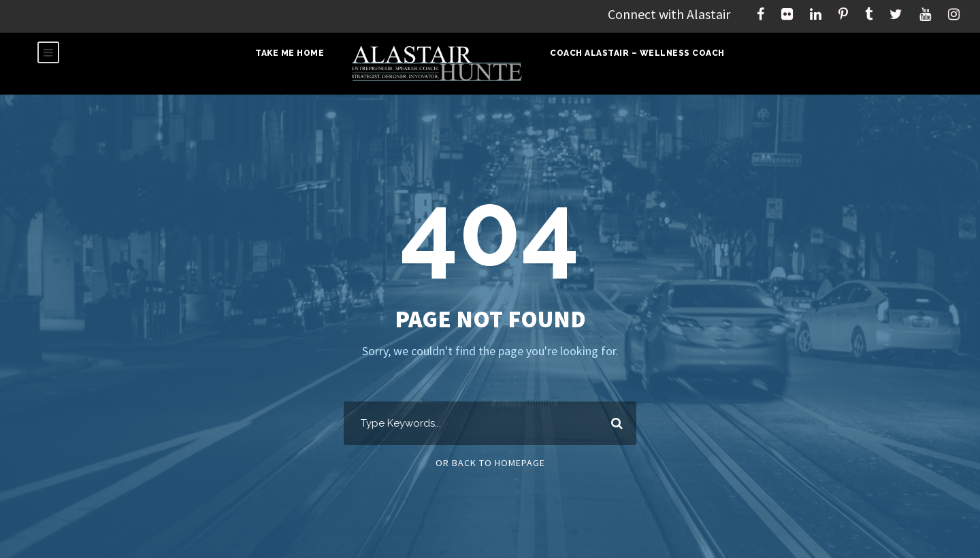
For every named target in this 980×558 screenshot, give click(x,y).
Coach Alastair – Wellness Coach (637, 53)
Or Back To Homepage (490, 463)
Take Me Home (290, 53)
